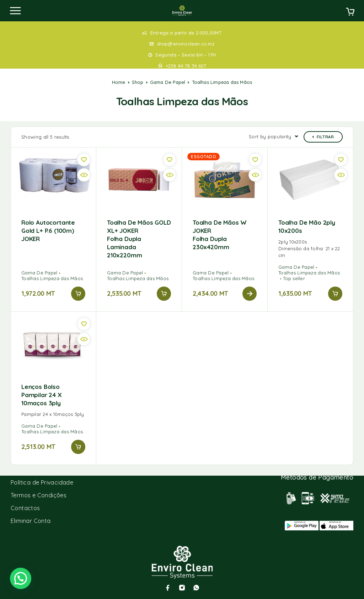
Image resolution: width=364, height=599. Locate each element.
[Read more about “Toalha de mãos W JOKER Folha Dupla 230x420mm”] (250, 294)
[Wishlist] (84, 160)
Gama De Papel (168, 82)
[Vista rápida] (84, 175)
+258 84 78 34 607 (186, 66)
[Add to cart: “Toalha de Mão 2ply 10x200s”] (335, 294)
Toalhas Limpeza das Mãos (52, 278)
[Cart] (350, 12)
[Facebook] (168, 588)
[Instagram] (182, 588)
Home (119, 82)
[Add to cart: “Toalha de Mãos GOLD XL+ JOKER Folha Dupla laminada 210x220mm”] (164, 294)
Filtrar (323, 137)
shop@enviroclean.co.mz (186, 44)
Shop (138, 82)
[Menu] (15, 11)
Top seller (294, 278)
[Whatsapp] (196, 588)
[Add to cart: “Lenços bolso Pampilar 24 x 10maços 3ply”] (78, 447)
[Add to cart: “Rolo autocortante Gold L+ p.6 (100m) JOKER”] (78, 294)
